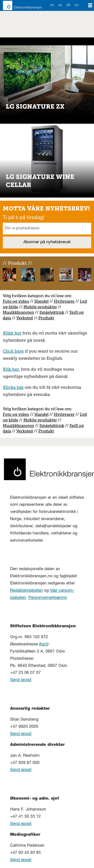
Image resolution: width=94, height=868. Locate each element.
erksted (26, 318)
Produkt (46, 318)
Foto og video (16, 301)
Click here (13, 351)
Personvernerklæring (48, 598)
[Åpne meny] (90, 6)
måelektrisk (53, 312)
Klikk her (12, 333)
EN (52, 5)
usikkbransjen (20, 312)
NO (76, 5)
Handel (41, 301)
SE (60, 5)
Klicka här (13, 387)
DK (68, 5)
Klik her (11, 369)
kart (44, 644)
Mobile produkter (40, 307)
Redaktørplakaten (26, 591)
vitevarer (66, 301)
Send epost (21, 680)
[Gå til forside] (21, 5)
